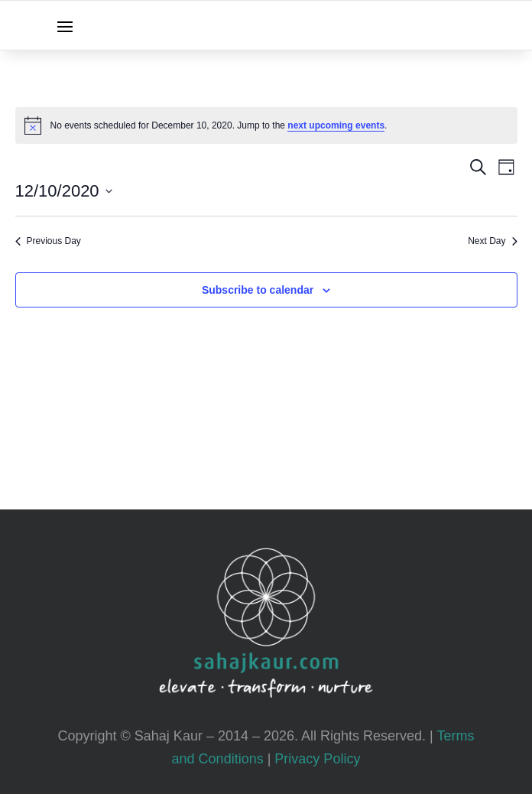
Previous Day (48, 241)
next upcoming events (336, 125)
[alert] (266, 125)
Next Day (492, 241)
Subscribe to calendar (258, 290)
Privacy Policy (317, 759)
